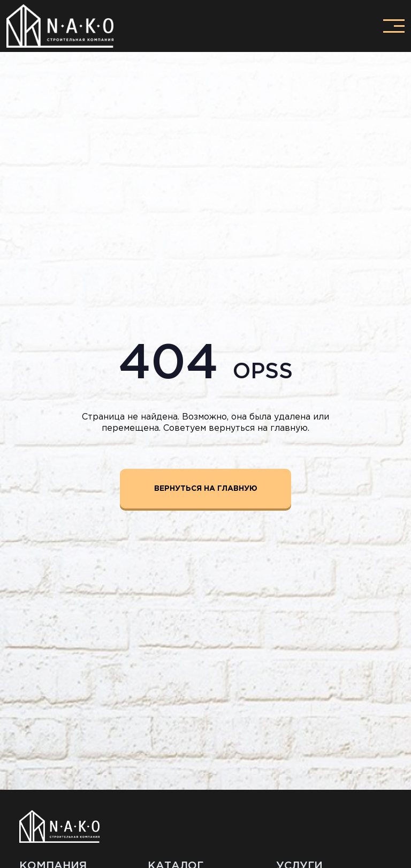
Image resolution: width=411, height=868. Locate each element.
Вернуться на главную (206, 489)
